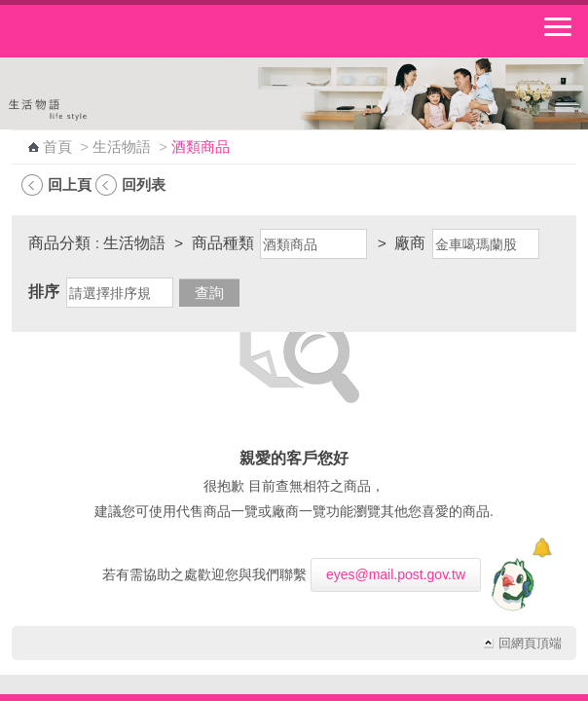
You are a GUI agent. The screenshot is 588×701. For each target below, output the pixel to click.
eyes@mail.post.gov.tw (396, 574)
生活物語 (122, 147)
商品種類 (223, 243)
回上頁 (70, 184)
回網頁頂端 (530, 644)
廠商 (410, 243)
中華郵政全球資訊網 (122, 31)
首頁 (57, 147)
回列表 (144, 184)
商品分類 (59, 243)
